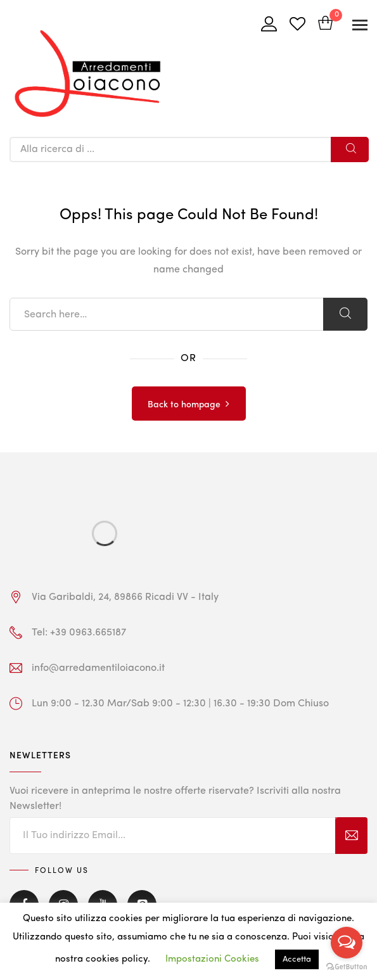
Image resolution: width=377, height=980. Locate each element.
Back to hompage (184, 405)
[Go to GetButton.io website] (347, 967)
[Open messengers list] (347, 943)
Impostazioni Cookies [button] (212, 959)
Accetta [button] (297, 959)
